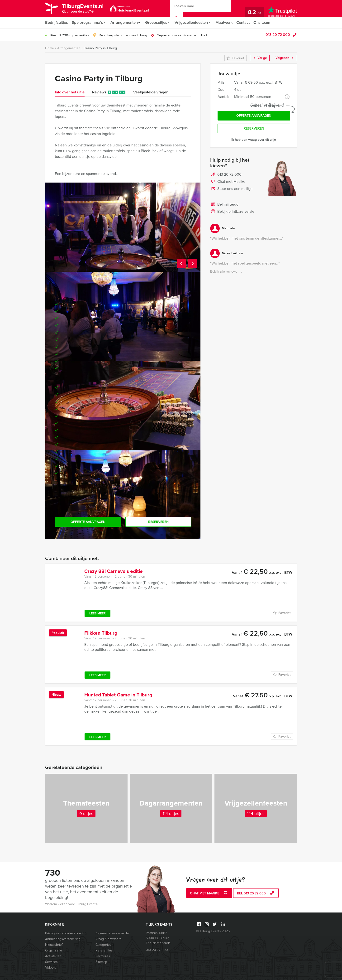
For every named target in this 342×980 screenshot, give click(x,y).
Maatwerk (229, 22)
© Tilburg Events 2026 (213, 931)
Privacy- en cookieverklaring (66, 933)
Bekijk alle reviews (227, 273)
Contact (249, 22)
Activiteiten (53, 956)
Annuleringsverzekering (63, 939)
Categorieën (104, 945)
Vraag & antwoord (109, 939)
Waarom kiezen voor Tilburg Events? (72, 904)
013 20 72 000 (278, 35)
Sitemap (101, 962)
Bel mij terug (224, 206)
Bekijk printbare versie (232, 213)
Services (51, 962)
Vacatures (103, 956)
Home (50, 48)
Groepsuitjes (158, 22)
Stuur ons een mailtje (231, 190)
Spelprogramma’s (87, 22)
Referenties (104, 950)
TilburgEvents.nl (86, 9)
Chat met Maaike (228, 183)
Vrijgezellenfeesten (195, 22)
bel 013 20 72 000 (256, 894)
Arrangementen (125, 22)
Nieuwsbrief (54, 945)
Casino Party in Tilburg (100, 48)
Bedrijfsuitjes (56, 22)
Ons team (268, 22)
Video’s (51, 968)
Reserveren (254, 130)
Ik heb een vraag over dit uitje (254, 141)
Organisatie (54, 950)
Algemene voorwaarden (113, 933)
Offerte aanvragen (254, 116)
